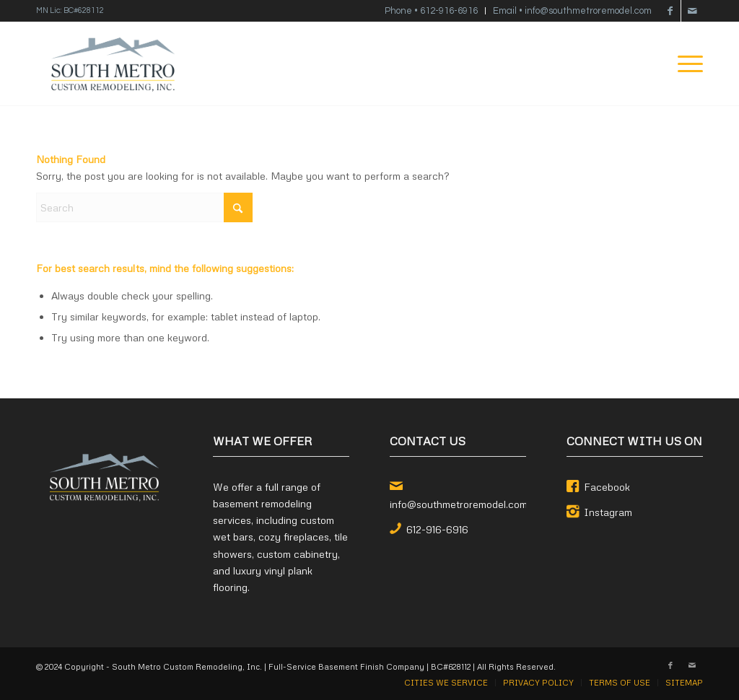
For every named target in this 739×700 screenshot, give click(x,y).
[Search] (144, 207)
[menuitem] (432, 11)
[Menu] (686, 64)
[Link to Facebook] (670, 11)
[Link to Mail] (692, 11)
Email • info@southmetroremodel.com (572, 11)
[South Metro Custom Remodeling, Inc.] (113, 64)
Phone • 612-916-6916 (431, 11)
